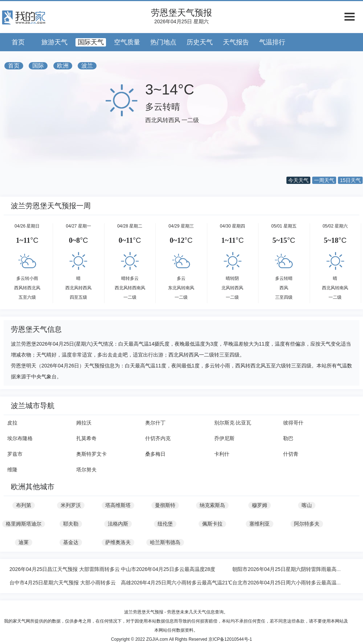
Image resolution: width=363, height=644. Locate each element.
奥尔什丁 (155, 423)
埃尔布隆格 (20, 438)
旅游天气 (54, 42)
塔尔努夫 (86, 470)
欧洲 (63, 66)
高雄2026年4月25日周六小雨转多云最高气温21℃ (177, 583)
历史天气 (200, 42)
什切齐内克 (158, 438)
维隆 (12, 470)
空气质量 (127, 42)
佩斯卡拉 (212, 524)
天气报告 (236, 42)
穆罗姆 (260, 505)
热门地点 (163, 42)
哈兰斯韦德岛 (165, 542)
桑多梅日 (155, 454)
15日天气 (350, 180)
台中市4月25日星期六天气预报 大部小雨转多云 (63, 583)
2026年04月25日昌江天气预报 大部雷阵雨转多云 (65, 569)
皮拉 (12, 423)
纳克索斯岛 (212, 505)
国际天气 (91, 42)
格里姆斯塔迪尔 (24, 524)
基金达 (71, 542)
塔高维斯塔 (118, 505)
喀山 (307, 505)
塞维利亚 (260, 524)
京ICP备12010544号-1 (230, 639)
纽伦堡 (165, 524)
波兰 (87, 66)
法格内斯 (118, 524)
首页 (18, 42)
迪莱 (24, 542)
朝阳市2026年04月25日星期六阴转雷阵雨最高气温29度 (295, 569)
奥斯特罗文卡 (91, 454)
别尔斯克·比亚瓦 (233, 423)
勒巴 (288, 438)
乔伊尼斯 (224, 438)
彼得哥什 (293, 423)
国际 (38, 66)
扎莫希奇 (86, 438)
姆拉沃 (84, 423)
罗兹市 (15, 454)
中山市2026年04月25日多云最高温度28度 (168, 569)
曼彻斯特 (165, 505)
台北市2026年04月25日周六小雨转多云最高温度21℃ (292, 583)
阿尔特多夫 (307, 524)
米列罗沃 (71, 505)
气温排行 (272, 42)
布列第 (24, 505)
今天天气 (298, 180)
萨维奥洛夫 (118, 542)
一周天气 (324, 180)
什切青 (291, 454)
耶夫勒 (71, 524)
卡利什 (222, 454)
